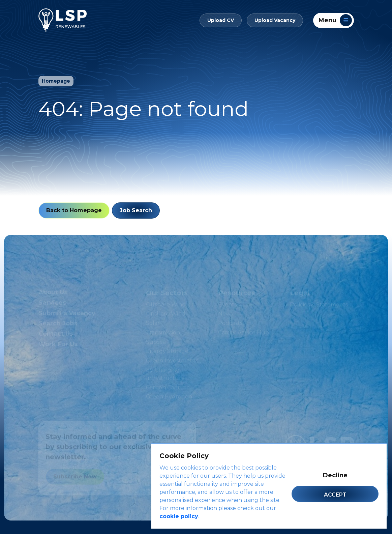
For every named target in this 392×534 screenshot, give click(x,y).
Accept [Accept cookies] (335, 495)
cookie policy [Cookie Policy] (179, 516)
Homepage (56, 81)
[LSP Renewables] (63, 20)
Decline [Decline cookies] (335, 475)
